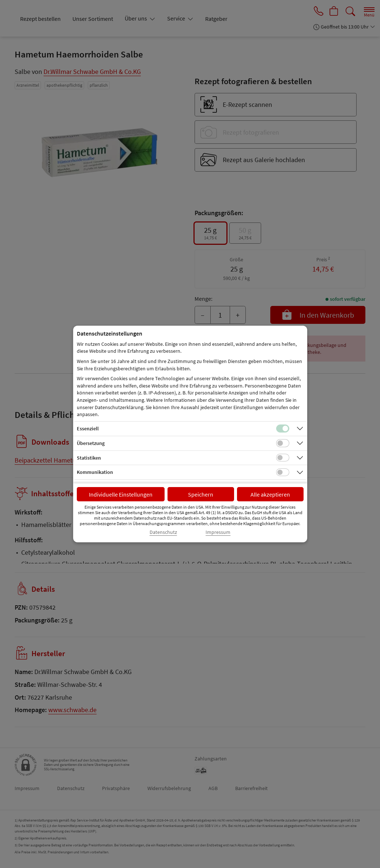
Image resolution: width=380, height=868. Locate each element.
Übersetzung (91, 443)
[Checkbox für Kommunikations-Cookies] (283, 472)
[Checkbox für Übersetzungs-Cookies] (283, 443)
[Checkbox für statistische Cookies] (283, 458)
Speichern (201, 494)
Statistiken (89, 458)
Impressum (218, 532)
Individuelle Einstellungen (121, 494)
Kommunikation (95, 472)
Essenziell (88, 429)
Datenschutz (163, 532)
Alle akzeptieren (270, 494)
